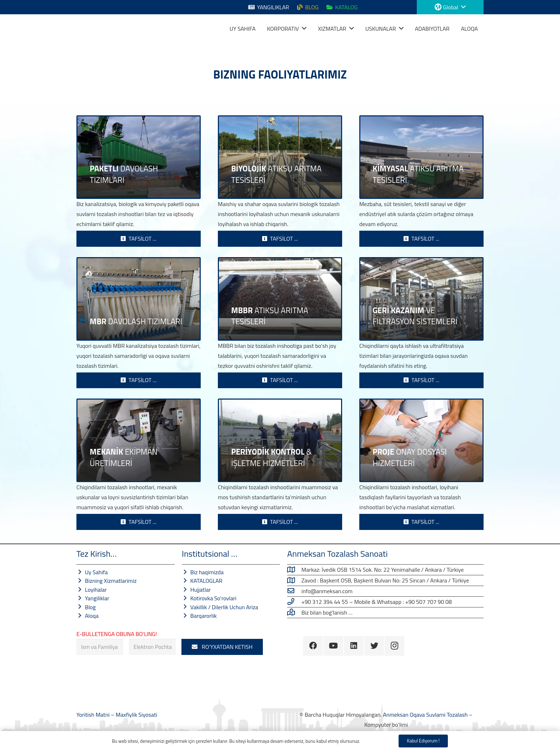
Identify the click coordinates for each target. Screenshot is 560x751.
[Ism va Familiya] (100, 647)
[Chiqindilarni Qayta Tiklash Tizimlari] (421, 299)
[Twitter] (374, 646)
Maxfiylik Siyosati (136, 715)
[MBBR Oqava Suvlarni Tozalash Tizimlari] (280, 299)
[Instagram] (394, 646)
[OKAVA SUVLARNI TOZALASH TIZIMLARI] (139, 157)
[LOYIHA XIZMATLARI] (421, 440)
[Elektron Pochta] (152, 647)
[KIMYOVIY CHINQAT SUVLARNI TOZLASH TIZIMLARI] (421, 157)
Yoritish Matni (94, 715)
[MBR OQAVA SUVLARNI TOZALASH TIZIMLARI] (139, 299)
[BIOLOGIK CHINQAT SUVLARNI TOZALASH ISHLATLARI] (280, 157)
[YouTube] (333, 646)
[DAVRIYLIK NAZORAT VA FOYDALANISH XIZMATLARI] (280, 440)
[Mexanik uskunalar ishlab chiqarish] (139, 440)
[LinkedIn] (354, 646)
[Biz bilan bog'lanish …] (294, 612)
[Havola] (85, 29)
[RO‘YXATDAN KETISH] (222, 647)
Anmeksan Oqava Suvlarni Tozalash (425, 715)
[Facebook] (313, 646)
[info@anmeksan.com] (294, 591)
